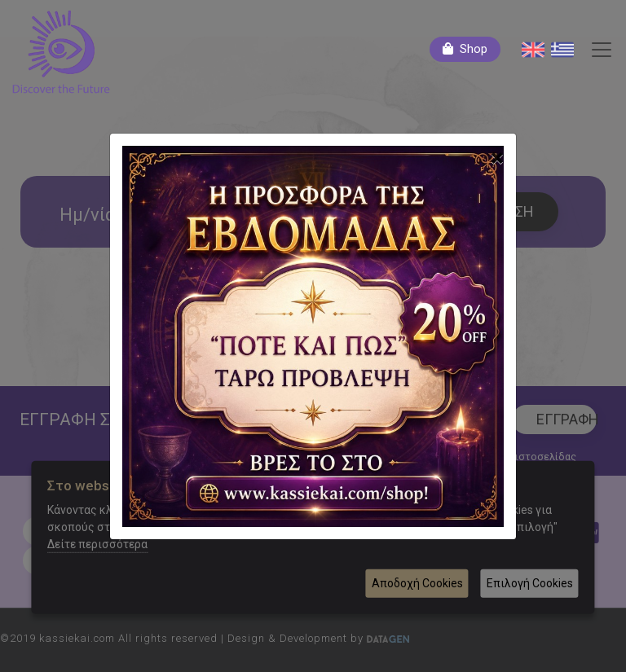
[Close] (497, 158)
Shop (474, 49)
